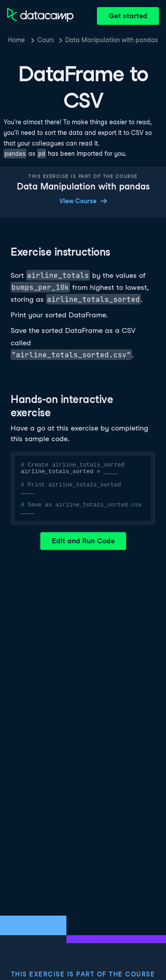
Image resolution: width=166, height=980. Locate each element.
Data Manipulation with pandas (112, 40)
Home (16, 40)
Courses (45, 40)
